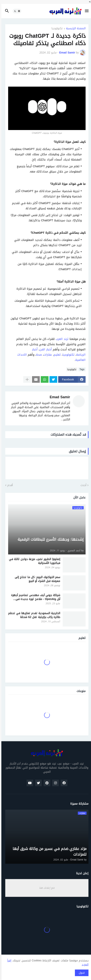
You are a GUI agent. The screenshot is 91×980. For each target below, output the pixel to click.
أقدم (9, 485)
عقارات (46, 355)
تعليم (56, 355)
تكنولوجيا (56, 29)
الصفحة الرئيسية (74, 29)
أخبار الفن (44, 349)
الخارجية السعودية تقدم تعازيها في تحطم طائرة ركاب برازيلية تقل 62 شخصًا (33, 615)
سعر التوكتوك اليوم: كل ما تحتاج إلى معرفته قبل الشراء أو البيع (36, 579)
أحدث (82, 485)
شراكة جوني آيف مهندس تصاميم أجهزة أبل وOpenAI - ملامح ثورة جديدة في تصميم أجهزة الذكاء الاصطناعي (34, 597)
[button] (86, 11)
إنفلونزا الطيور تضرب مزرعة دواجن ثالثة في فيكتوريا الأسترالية (33, 561)
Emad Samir (58, 397)
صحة (38, 355)
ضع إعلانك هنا (45, 888)
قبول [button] (80, 973)
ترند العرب (61, 339)
